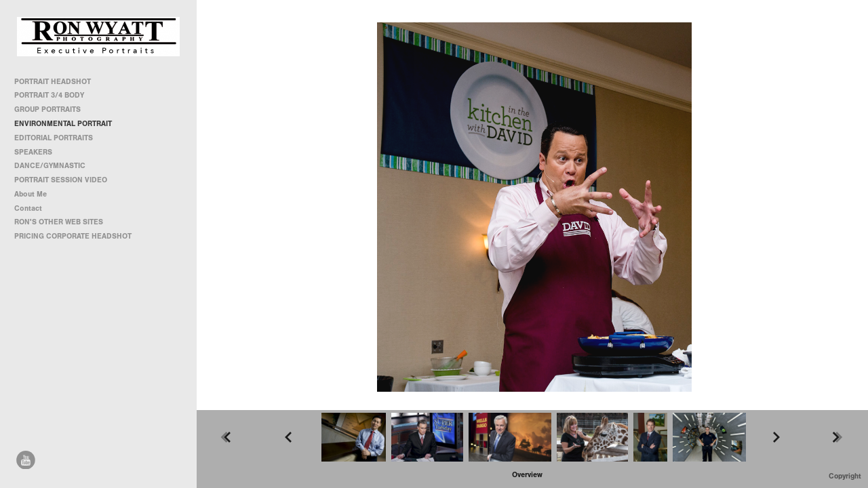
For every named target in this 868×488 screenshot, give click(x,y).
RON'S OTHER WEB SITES (63, 222)
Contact (28, 208)
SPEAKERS (33, 152)
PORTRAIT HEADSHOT (53, 82)
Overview (527, 475)
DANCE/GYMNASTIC (50, 166)
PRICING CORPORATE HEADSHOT (73, 236)
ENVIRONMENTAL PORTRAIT (63, 124)
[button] (527, 475)
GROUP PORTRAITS (47, 109)
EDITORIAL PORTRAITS (54, 138)
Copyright (845, 476)
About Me (31, 194)
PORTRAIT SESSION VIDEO (61, 180)
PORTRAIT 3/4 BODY (49, 95)
